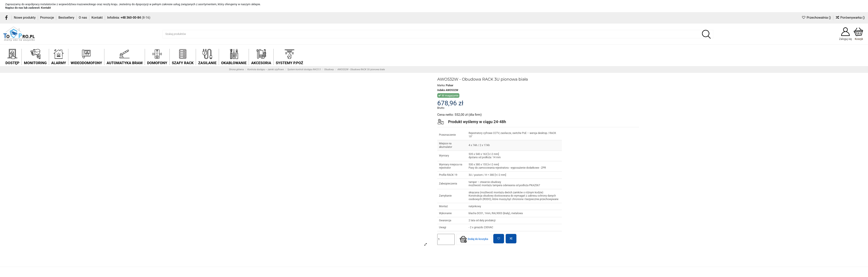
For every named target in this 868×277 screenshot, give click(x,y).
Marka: (441, 85)
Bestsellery (67, 18)
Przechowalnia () (817, 18)
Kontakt (46, 8)
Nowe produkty (25, 18)
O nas (83, 18)
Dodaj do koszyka (474, 239)
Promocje (48, 18)
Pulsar (450, 85)
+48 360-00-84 (131, 18)
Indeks (441, 90)
